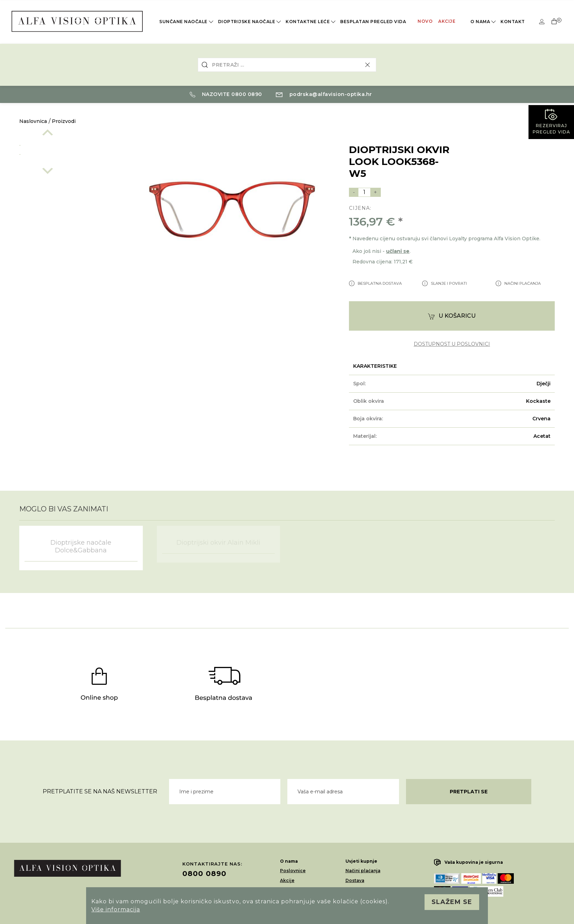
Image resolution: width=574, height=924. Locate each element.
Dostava (355, 880)
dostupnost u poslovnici (452, 344)
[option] (67, 144)
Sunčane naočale (187, 22)
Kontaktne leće (311, 22)
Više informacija (116, 909)
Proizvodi (64, 121)
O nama (484, 22)
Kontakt (513, 22)
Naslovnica (33, 121)
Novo (425, 21)
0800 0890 (204, 874)
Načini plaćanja (363, 871)
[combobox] (287, 65)
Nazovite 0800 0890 (226, 94)
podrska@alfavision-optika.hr (324, 94)
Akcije (447, 21)
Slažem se (452, 902)
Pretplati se (469, 792)
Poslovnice (293, 871)
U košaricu (452, 316)
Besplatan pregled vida (373, 22)
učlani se (398, 251)
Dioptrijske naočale (250, 22)
